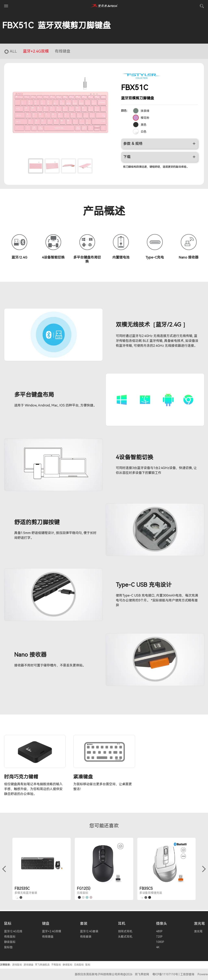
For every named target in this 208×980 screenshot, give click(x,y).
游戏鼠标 (17, 965)
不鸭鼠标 (56, 965)
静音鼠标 (67, 965)
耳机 (122, 923)
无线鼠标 (79, 965)
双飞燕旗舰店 (42, 965)
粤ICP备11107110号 (165, 974)
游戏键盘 (28, 965)
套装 (84, 923)
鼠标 (8, 923)
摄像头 (161, 923)
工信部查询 (187, 974)
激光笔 (199, 923)
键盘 (46, 923)
